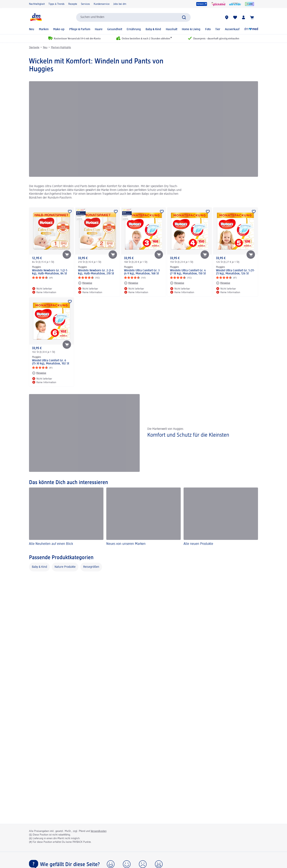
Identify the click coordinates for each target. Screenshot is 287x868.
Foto (208, 29)
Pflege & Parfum (80, 29)
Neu (32, 29)
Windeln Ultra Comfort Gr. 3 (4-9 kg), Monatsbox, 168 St (142, 272)
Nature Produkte (65, 567)
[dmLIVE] (250, 4)
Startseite (34, 47)
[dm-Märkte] (227, 17)
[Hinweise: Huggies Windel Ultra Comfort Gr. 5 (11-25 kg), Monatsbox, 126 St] (223, 283)
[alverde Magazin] (235, 4)
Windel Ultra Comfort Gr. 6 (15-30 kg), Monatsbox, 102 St (51, 362)
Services (85, 4)
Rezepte (73, 4)
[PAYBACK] (202, 4)
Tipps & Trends (56, 4)
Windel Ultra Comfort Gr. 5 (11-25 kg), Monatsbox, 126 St (235, 272)
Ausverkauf (232, 29)
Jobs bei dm (120, 4)
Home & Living (191, 29)
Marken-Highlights (61, 47)
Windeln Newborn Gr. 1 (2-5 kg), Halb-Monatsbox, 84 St (50, 272)
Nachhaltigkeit (37, 4)
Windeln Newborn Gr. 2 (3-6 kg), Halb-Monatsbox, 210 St (96, 272)
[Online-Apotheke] (251, 29)
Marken (44, 29)
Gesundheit (115, 29)
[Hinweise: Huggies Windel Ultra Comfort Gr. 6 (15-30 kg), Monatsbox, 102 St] (39, 373)
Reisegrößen (91, 567)
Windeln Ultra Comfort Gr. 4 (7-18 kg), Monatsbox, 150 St (188, 272)
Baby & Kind (153, 29)
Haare (99, 29)
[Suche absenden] (184, 17)
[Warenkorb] (252, 17)
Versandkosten (99, 831)
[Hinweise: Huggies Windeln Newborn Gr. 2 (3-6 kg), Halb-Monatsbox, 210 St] (85, 283)
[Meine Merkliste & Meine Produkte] (235, 17)
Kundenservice (102, 4)
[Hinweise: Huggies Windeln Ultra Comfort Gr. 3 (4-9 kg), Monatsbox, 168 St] (131, 283)
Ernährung (134, 29)
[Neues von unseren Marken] (143, 517)
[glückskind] (218, 4)
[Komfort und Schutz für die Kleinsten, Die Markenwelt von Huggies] (143, 433)
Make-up (59, 29)
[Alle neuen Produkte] (221, 517)
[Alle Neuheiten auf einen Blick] (66, 517)
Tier (218, 29)
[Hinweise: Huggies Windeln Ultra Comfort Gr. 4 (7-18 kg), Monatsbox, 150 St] (177, 283)
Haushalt (172, 29)
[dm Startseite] (36, 17)
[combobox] (133, 17)
